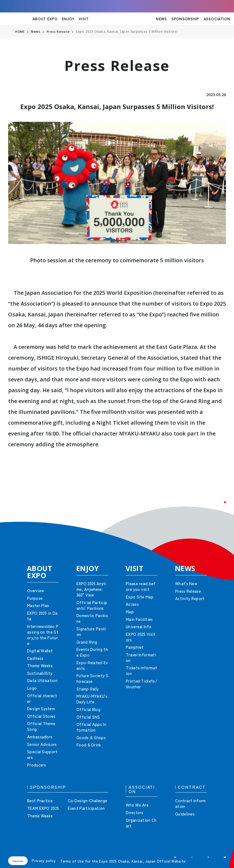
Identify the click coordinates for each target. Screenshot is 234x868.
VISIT (84, 19)
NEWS (161, 19)
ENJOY (68, 19)
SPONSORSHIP (185, 19)
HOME (20, 32)
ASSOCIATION (217, 19)
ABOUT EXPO (45, 19)
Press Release (59, 32)
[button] (218, 509)
